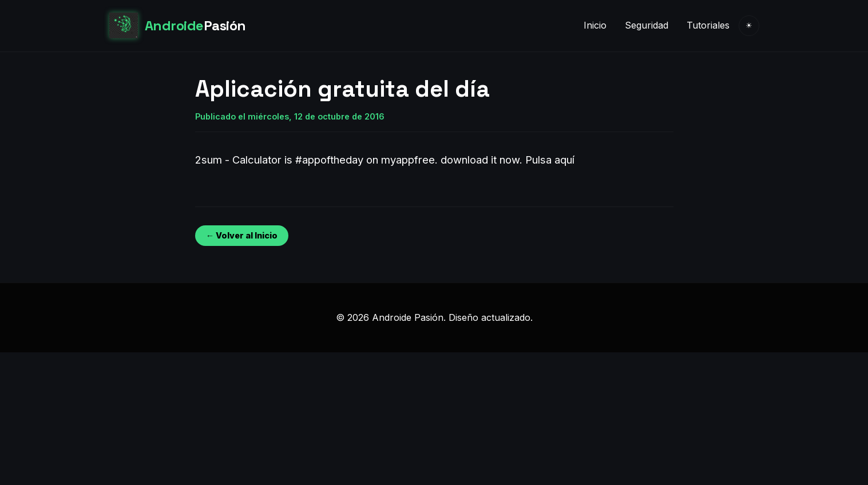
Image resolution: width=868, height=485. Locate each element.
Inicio (595, 25)
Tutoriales (708, 25)
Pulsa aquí (550, 160)
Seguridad (647, 25)
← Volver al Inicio (242, 235)
